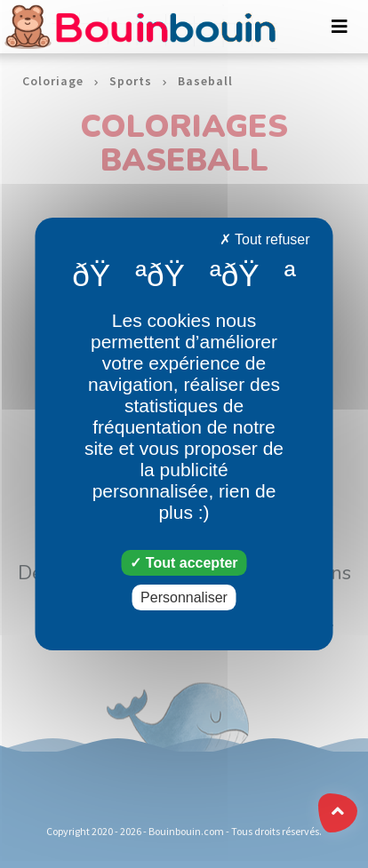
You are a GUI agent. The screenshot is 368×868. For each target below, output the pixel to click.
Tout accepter (184, 563)
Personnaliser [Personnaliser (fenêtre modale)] (184, 597)
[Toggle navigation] (340, 27)
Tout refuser (265, 239)
